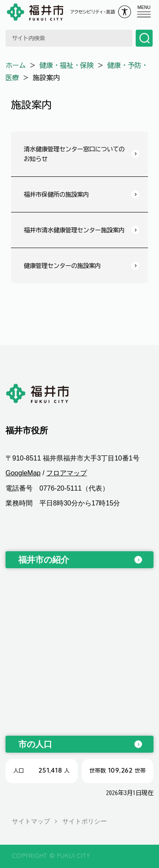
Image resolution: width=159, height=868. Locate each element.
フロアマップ (67, 473)
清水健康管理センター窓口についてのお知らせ (74, 154)
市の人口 (35, 744)
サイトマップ (31, 821)
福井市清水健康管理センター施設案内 (74, 230)
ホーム (16, 65)
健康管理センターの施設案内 (62, 266)
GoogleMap (23, 473)
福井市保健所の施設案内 (56, 194)
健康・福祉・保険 (67, 65)
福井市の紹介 (44, 560)
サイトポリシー (85, 821)
